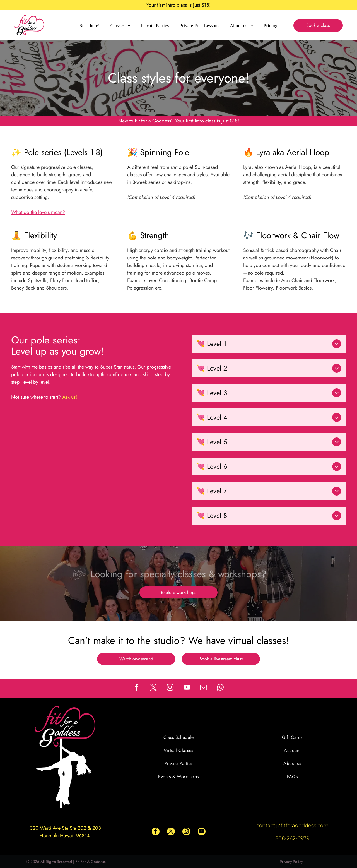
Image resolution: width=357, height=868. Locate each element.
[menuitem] (90, 25)
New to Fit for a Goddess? (146, 121)
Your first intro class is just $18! (178, 5)
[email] (204, 688)
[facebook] (137, 688)
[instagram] (170, 688)
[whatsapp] (220, 688)
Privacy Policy (291, 862)
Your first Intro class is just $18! (207, 121)
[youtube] (187, 688)
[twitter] (153, 688)
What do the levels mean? (38, 212)
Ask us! (70, 397)
